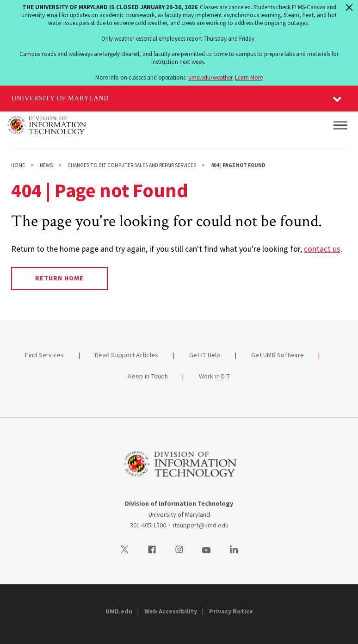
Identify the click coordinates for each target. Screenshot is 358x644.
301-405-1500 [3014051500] (148, 525)
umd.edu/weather (210, 77)
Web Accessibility (171, 611)
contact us (322, 249)
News (46, 165)
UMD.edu (119, 611)
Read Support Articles (127, 355)
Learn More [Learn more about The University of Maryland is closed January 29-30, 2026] (249, 77)
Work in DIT (215, 376)
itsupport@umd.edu (201, 525)
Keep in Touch (148, 376)
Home (18, 165)
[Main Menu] (340, 125)
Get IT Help (205, 355)
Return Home (59, 278)
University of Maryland (60, 98)
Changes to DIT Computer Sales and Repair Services (132, 165)
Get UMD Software (278, 355)
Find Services (44, 355)
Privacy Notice (231, 611)
